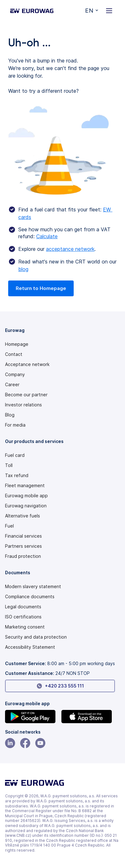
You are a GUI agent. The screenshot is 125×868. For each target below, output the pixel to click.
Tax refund (17, 475)
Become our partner (26, 395)
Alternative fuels (23, 516)
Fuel (9, 526)
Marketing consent (25, 627)
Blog (10, 415)
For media (15, 425)
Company (15, 375)
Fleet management (25, 486)
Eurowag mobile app (26, 496)
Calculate (47, 236)
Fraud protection (23, 556)
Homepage (17, 344)
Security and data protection (36, 637)
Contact (14, 354)
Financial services (23, 536)
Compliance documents (30, 597)
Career (12, 385)
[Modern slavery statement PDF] (60, 587)
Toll (9, 465)
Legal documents (23, 607)
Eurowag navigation (26, 506)
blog (23, 269)
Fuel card (15, 455)
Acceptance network (27, 364)
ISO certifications (23, 617)
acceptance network (70, 249)
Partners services (23, 546)
